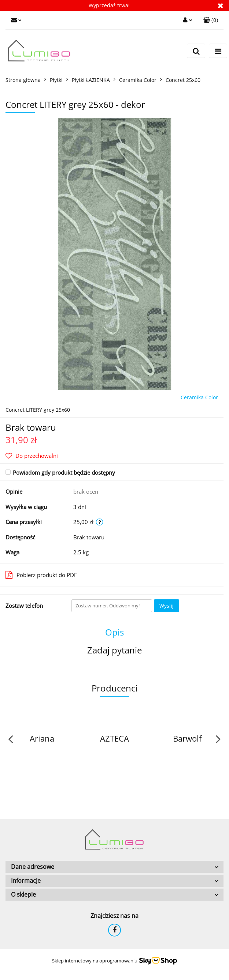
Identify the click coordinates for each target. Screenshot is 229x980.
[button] (211, 20)
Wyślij (167, 606)
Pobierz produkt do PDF (41, 575)
